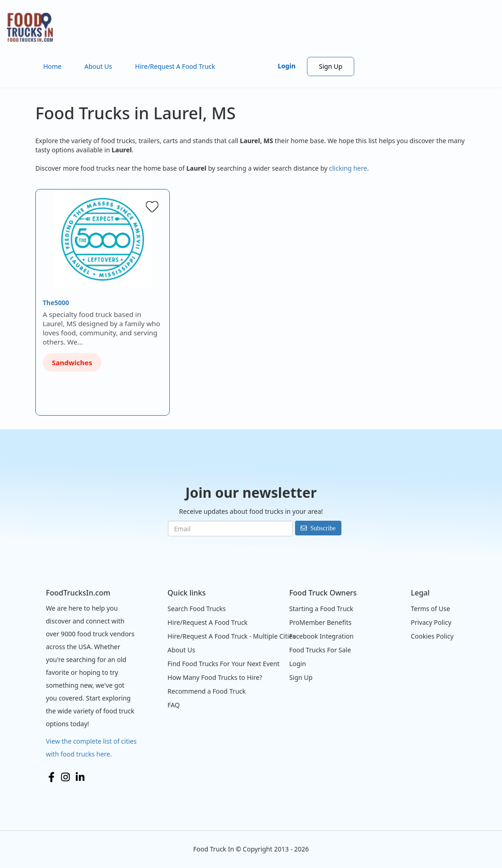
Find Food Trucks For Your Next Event (223, 664)
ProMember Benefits (320, 622)
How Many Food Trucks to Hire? (215, 677)
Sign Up (331, 66)
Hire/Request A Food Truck (175, 66)
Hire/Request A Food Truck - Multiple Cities (231, 636)
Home (52, 66)
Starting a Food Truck (321, 609)
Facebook (51, 777)
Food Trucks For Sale (320, 650)
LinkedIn (80, 777)
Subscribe (323, 528)
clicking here (348, 168)
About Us (98, 66)
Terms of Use (430, 609)
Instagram (65, 777)
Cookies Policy (432, 636)
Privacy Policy (431, 622)
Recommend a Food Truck (206, 691)
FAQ (174, 705)
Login (287, 66)
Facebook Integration (321, 636)
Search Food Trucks (197, 609)
